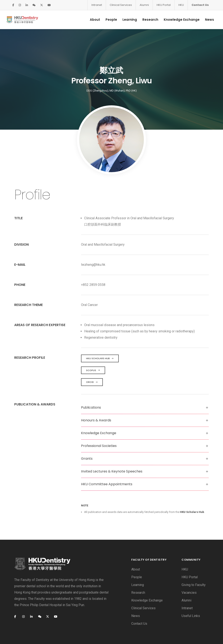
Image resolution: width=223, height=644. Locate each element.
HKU (181, 5)
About (91, 20)
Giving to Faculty (194, 565)
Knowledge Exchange (177, 20)
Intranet (97, 5)
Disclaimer (22, 634)
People (107, 20)
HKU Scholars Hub (100, 338)
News (205, 20)
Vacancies (189, 572)
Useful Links (191, 596)
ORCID (92, 362)
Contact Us (200, 5)
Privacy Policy (47, 634)
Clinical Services (121, 5)
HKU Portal (164, 5)
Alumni (144, 5)
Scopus (93, 350)
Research (146, 20)
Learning (126, 20)
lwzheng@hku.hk (93, 244)
